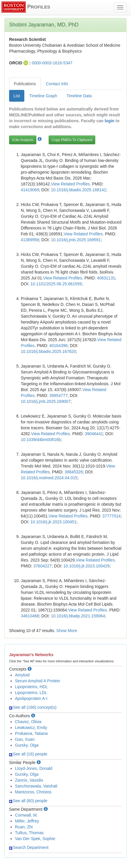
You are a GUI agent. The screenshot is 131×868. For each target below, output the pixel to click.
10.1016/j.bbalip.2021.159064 (78, 616)
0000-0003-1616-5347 (52, 63)
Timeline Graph (43, 96)
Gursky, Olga (27, 745)
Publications (25, 84)
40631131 (106, 278)
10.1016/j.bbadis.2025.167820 (48, 351)
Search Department (29, 847)
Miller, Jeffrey (27, 821)
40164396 (58, 346)
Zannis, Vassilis (29, 780)
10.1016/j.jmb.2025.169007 (46, 401)
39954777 (58, 396)
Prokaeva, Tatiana (31, 733)
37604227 (42, 566)
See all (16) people (28, 754)
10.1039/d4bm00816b (41, 440)
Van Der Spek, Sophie (35, 839)
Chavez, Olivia (28, 722)
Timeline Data (79, 96)
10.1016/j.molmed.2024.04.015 (49, 478)
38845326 (74, 472)
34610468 (30, 616)
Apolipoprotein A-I (31, 698)
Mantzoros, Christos (33, 792)
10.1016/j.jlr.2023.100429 (87, 566)
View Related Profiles (70, 184)
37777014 (111, 516)
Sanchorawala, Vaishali (36, 786)
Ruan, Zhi (24, 827)
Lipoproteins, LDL (31, 693)
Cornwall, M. (26, 815)
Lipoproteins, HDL (31, 687)
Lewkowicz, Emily (31, 728)
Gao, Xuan (25, 739)
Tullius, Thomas (29, 833)
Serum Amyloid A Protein (38, 681)
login (109, 121)
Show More (67, 631)
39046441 (94, 434)
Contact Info (57, 84)
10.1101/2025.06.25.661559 (56, 284)
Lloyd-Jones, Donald (34, 768)
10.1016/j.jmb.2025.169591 (76, 240)
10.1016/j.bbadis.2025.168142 (79, 190)
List (17, 96)
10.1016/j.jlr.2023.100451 (53, 522)
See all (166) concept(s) (33, 707)
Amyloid (22, 675)
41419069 (30, 190)
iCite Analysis (23, 140)
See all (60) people (28, 801)
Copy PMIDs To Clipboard (72, 140)
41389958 (30, 240)
